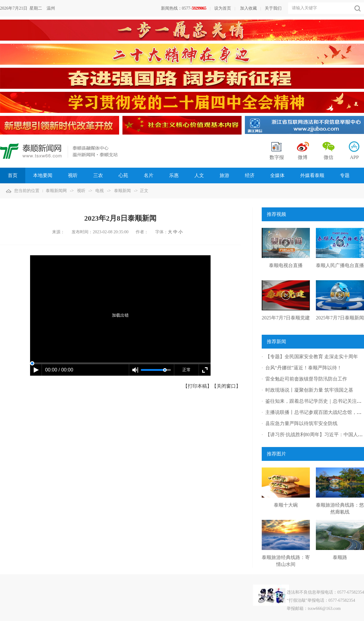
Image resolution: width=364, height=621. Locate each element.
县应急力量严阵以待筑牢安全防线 (301, 423)
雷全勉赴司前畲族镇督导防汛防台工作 (306, 379)
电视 (100, 191)
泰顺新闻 (122, 191)
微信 (329, 157)
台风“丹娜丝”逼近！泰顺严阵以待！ (304, 368)
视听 (81, 191)
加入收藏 (248, 8)
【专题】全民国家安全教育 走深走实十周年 (312, 357)
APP (354, 157)
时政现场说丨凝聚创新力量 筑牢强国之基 (309, 390)
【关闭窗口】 (226, 386)
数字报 (277, 157)
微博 (303, 157)
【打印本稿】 (197, 386)
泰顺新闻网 (56, 191)
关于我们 (273, 8)
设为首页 (223, 8)
